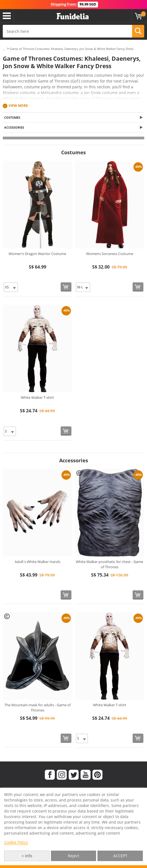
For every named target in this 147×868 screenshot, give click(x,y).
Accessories (14, 127)
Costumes (12, 117)
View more (18, 106)
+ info (27, 856)
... (4, 49)
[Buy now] (66, 287)
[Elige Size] (11, 287)
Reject (73, 856)
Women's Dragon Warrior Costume (37, 254)
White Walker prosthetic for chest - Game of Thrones (109, 564)
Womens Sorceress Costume (110, 254)
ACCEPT (120, 856)
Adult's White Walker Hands (38, 562)
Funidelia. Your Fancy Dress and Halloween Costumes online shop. (73, 16)
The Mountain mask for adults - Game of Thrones (38, 708)
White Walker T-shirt (37, 397)
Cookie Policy (16, 842)
